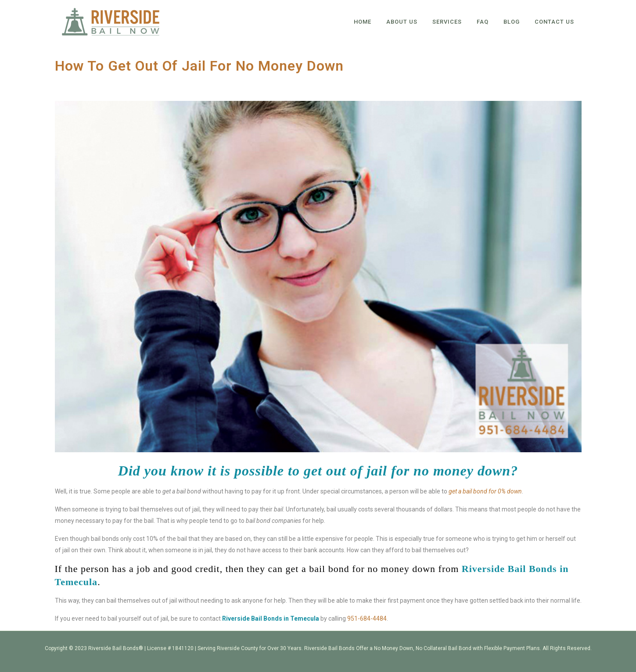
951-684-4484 (367, 618)
